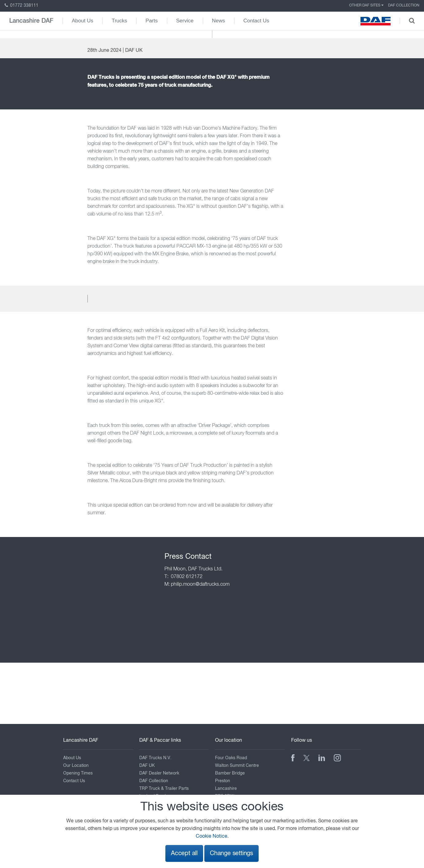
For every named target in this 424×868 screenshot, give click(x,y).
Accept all (184, 853)
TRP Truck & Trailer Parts (164, 789)
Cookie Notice (212, 836)
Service (185, 21)
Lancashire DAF (31, 21)
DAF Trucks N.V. (155, 758)
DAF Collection (404, 6)
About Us (83, 21)
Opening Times (78, 773)
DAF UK (147, 766)
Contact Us (256, 21)
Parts (152, 21)
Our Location (76, 766)
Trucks (119, 21)
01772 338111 (21, 6)
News (219, 21)
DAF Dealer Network (159, 773)
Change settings (231, 853)
